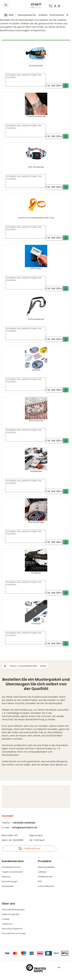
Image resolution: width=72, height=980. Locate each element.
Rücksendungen (10, 881)
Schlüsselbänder (46, 886)
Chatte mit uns (29, 849)
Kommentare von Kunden (14, 933)
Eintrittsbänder (57, 15)
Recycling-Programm (12, 929)
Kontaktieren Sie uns (11, 867)
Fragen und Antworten (12, 872)
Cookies (6, 919)
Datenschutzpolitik (11, 914)
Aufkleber (43, 15)
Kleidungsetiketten (27, 15)
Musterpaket (8, 886)
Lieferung (6, 877)
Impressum (7, 924)
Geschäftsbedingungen (13, 910)
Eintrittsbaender (45, 877)
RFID (40, 881)
